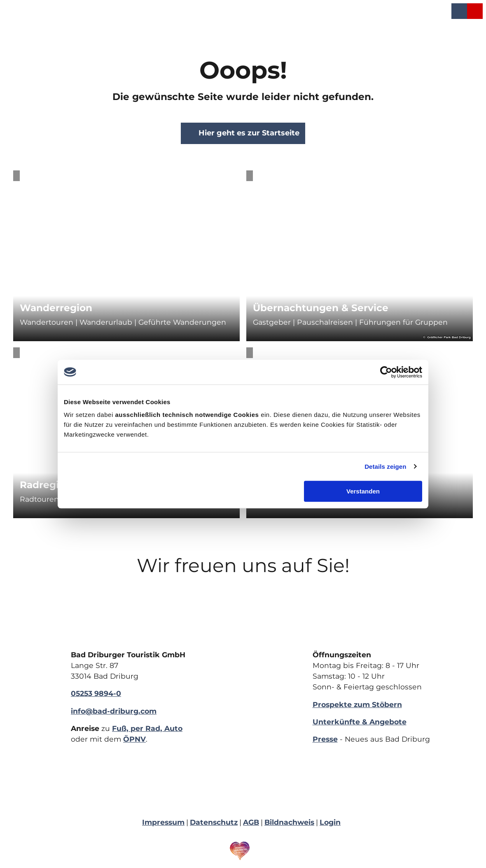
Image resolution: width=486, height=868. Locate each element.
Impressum (163, 822)
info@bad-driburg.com (114, 711)
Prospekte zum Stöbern (357, 704)
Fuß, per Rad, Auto (147, 728)
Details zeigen (385, 467)
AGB (251, 822)
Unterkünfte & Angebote (360, 722)
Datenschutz (214, 822)
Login (330, 822)
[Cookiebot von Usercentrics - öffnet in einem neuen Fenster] (386, 372)
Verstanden (363, 491)
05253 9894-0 (96, 693)
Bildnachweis (289, 822)
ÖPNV (134, 739)
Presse (325, 739)
